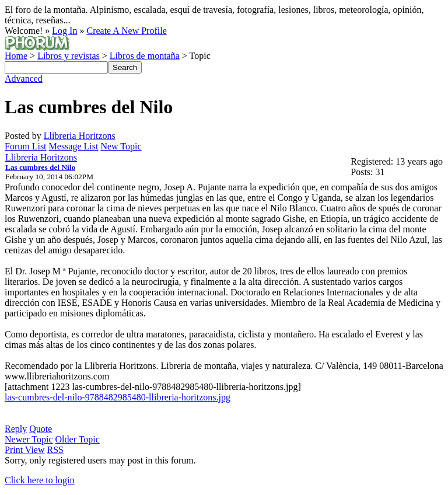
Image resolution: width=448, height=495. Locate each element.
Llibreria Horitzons (80, 136)
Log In (64, 31)
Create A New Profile (126, 31)
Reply (16, 429)
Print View (25, 450)
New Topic (121, 146)
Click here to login (40, 480)
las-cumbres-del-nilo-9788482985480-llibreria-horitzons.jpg (118, 397)
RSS (55, 450)
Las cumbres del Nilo (40, 167)
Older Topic (78, 439)
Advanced (24, 79)
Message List (74, 146)
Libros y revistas (69, 56)
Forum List (26, 146)
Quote (41, 429)
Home (16, 56)
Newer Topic (29, 439)
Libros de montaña (145, 56)
